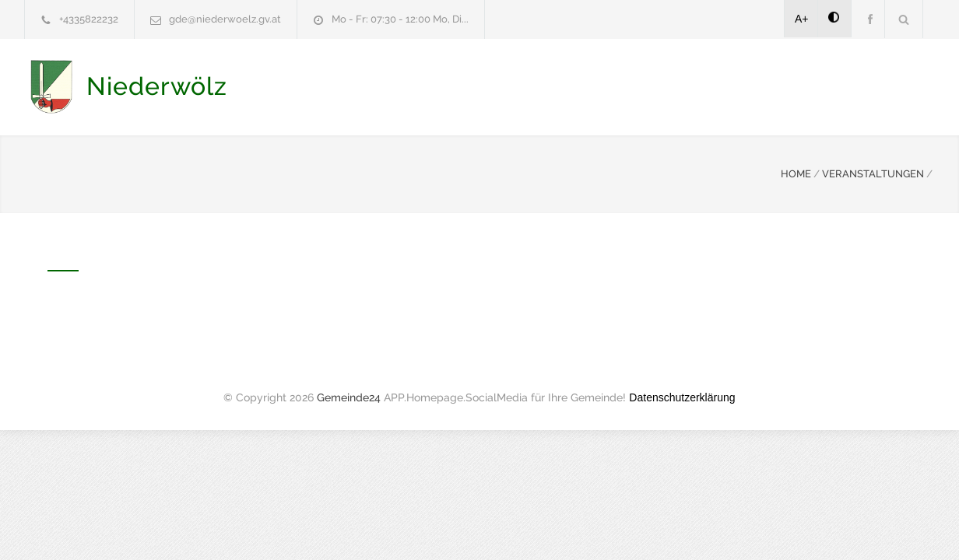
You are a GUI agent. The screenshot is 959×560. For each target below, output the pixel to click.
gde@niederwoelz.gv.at (225, 19)
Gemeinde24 (349, 396)
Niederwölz (157, 86)
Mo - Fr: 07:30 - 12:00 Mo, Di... (400, 19)
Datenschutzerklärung (682, 396)
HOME (796, 172)
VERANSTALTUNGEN (873, 172)
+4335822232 (89, 19)
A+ (802, 19)
